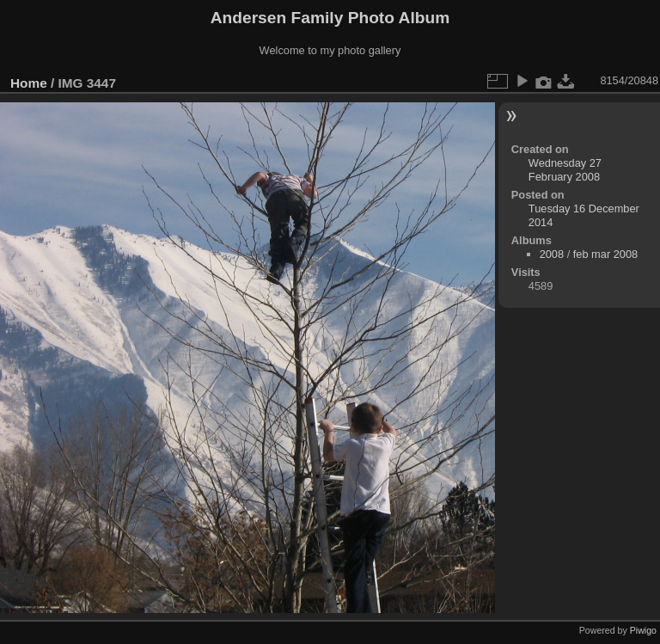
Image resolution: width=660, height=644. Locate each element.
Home (29, 83)
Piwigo (643, 630)
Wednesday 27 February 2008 (565, 170)
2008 (552, 254)
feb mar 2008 (605, 254)
